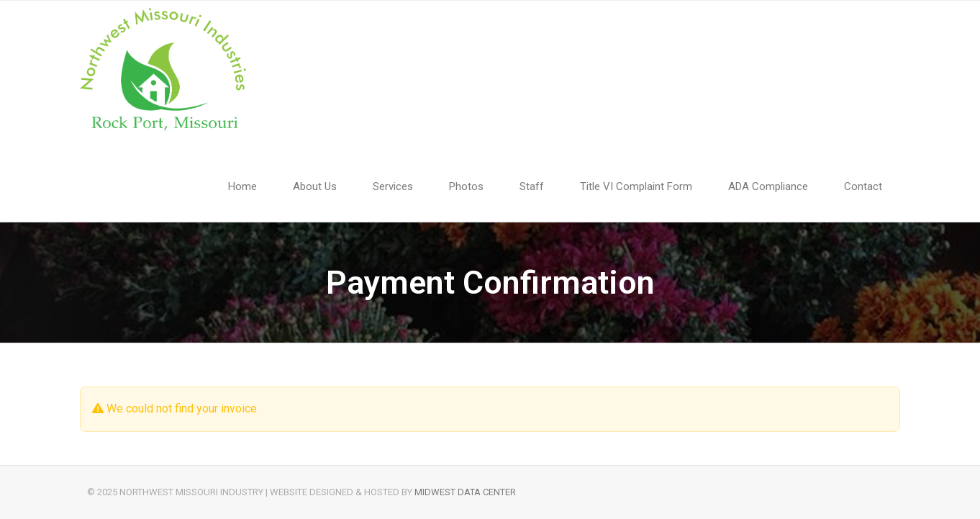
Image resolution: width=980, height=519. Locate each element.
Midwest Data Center (465, 492)
